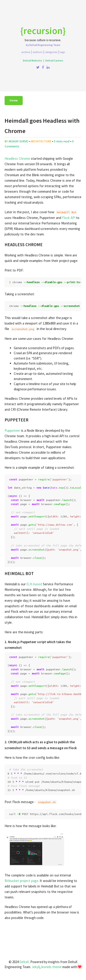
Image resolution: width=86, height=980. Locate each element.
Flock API (69, 218)
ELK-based (34, 584)
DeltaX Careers (54, 60)
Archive (26, 52)
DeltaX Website (32, 60)
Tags (62, 52)
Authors (37, 52)
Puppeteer (12, 430)
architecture (41, 141)
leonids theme (51, 967)
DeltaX (24, 962)
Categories (51, 52)
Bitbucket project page (21, 881)
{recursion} (43, 31)
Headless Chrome (17, 158)
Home (14, 100)
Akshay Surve (18, 141)
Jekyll (36, 967)
